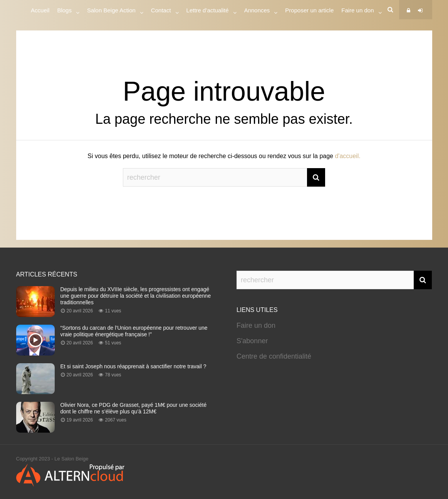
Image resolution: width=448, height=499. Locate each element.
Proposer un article (309, 10)
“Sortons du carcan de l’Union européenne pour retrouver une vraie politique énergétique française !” (134, 331)
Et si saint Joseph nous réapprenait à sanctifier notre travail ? (133, 366)
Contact (161, 11)
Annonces (257, 11)
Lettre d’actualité (208, 11)
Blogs (64, 11)
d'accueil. (347, 156)
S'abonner (252, 341)
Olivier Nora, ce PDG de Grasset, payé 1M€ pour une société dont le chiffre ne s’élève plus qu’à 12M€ (134, 408)
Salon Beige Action (111, 11)
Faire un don (256, 325)
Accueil (40, 10)
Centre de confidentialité (274, 356)
